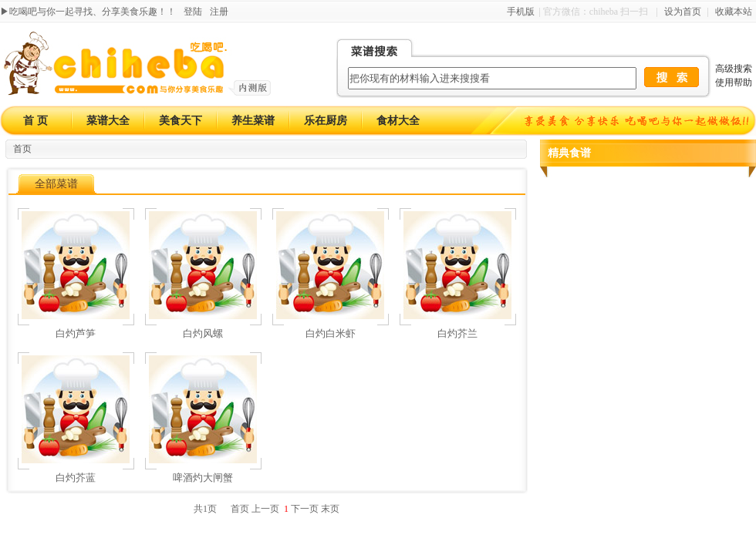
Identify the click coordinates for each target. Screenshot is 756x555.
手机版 (521, 12)
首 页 (35, 121)
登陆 (193, 12)
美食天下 (181, 121)
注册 (219, 12)
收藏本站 (734, 12)
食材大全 (398, 121)
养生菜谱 (253, 121)
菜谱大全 (108, 121)
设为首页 (683, 12)
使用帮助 (734, 82)
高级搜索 (734, 69)
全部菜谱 (56, 184)
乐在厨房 (326, 121)
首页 (22, 149)
